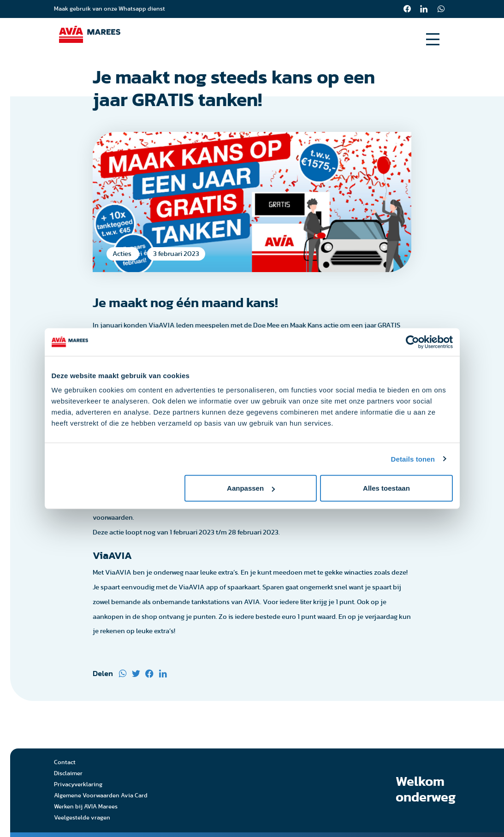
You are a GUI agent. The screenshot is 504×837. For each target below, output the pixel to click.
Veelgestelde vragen (82, 819)
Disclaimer (68, 775)
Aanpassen (251, 488)
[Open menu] (433, 39)
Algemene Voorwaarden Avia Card (101, 797)
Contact (65, 763)
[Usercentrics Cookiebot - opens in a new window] (412, 342)
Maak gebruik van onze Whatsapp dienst (110, 9)
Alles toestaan (386, 488)
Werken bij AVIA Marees (86, 808)
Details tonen (413, 459)
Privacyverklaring (78, 786)
